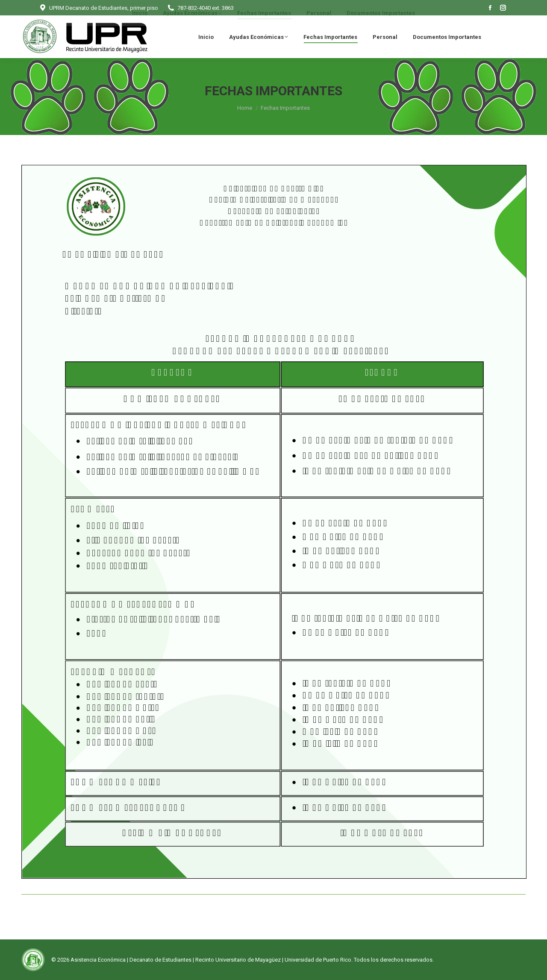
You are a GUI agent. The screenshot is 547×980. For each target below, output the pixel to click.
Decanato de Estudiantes (160, 960)
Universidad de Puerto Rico (318, 960)
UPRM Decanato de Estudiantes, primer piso (98, 8)
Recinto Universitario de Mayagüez (238, 960)
